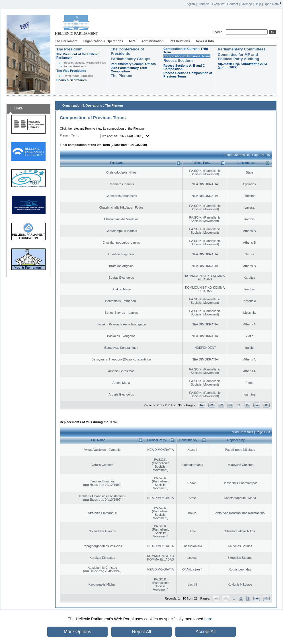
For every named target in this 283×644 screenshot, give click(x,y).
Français (204, 4)
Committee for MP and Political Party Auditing (238, 57)
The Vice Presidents (71, 71)
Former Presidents (75, 66)
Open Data (271, 4)
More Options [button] (77, 632)
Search (218, 32)
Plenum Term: (69, 135)
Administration (153, 41)
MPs (132, 41)
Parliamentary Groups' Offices (133, 64)
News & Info (205, 41)
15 (247, 405)
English (190, 4)
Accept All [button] (206, 632)
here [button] (208, 619)
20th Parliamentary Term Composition (129, 70)
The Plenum (121, 76)
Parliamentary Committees (242, 49)
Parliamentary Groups (131, 59)
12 (221, 405)
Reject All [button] (142, 632)
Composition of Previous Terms (187, 56)
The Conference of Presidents (127, 51)
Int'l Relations (180, 41)
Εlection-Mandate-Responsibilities (85, 63)
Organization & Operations (103, 41)
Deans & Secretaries (71, 80)
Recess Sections (179, 61)
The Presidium (69, 49)
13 (230, 405)
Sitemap (246, 4)
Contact (233, 4)
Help (258, 4)
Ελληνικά (218, 4)
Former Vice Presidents (78, 76)
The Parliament (66, 41)
